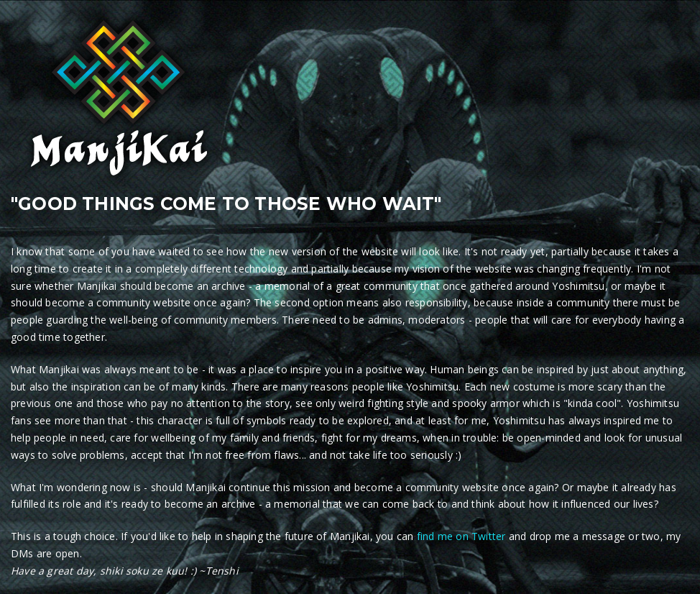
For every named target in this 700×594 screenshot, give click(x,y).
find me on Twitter (461, 536)
